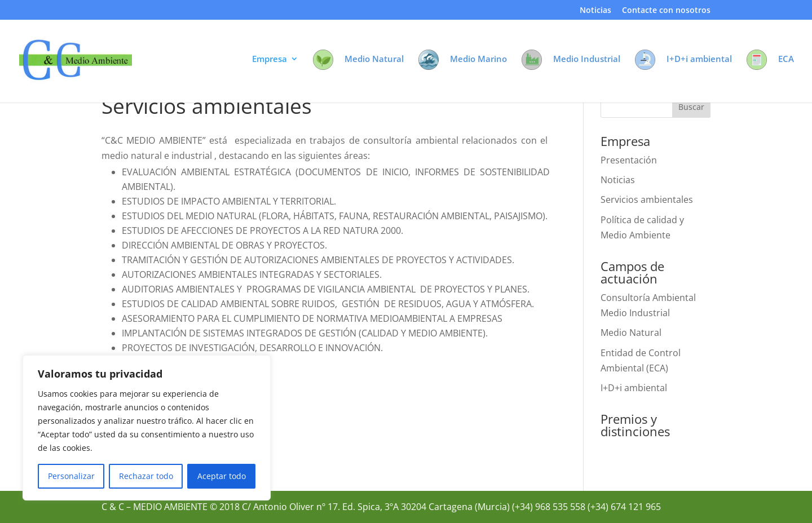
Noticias (595, 11)
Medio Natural (631, 333)
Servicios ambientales (647, 200)
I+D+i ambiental (634, 388)
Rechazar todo (146, 476)
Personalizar (71, 476)
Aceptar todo (222, 476)
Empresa (270, 59)
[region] (147, 428)
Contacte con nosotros (666, 11)
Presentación (629, 160)
